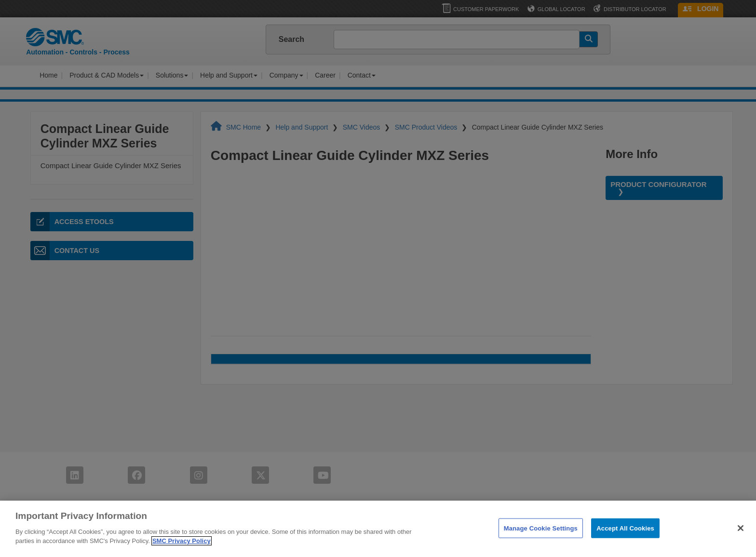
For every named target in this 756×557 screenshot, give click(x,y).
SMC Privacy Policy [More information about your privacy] (182, 541)
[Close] (741, 528)
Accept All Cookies (625, 528)
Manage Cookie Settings (541, 528)
